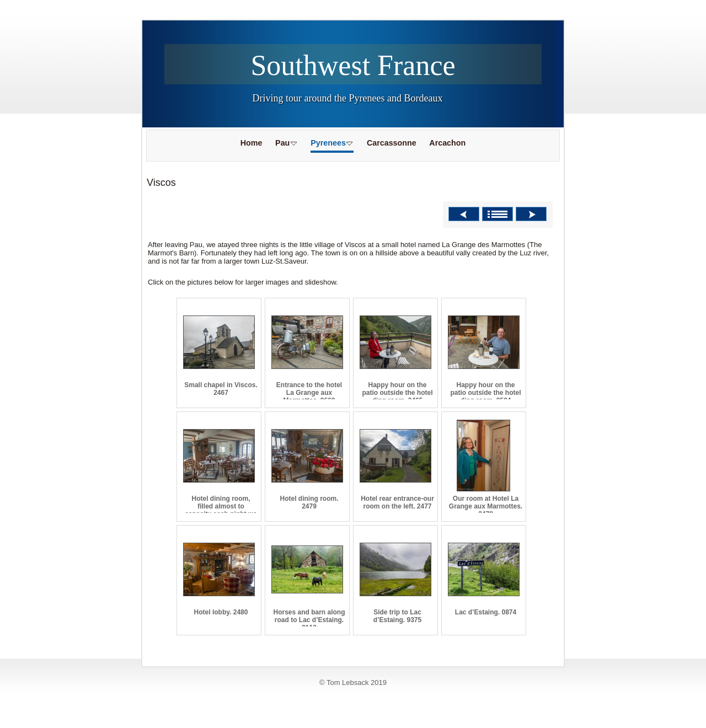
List (498, 214)
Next (531, 214)
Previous (464, 214)
